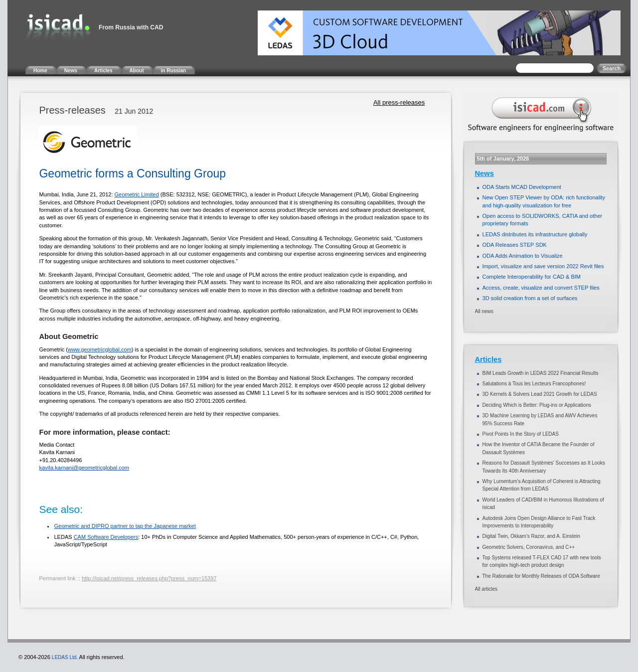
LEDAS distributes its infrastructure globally (535, 234)
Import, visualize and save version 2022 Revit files (543, 266)
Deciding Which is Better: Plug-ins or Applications (537, 405)
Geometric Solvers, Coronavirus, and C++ (529, 547)
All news (484, 311)
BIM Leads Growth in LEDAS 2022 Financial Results (541, 373)
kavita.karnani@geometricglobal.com (84, 468)
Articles (488, 359)
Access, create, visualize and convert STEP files (541, 288)
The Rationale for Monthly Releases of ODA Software (541, 576)
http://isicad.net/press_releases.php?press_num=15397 (149, 578)
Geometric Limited (137, 194)
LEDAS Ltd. (65, 657)
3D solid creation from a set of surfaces (530, 298)
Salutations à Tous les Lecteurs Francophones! (534, 384)
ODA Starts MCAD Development (522, 187)
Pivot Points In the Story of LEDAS (521, 434)
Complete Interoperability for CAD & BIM (532, 277)
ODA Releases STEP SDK (515, 245)
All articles (486, 589)
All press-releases (399, 102)
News (484, 173)
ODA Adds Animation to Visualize (523, 256)
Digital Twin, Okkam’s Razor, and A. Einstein (531, 536)
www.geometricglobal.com (100, 349)
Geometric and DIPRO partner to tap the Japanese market (125, 526)
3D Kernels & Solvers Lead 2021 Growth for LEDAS (540, 394)
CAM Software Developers (106, 537)
